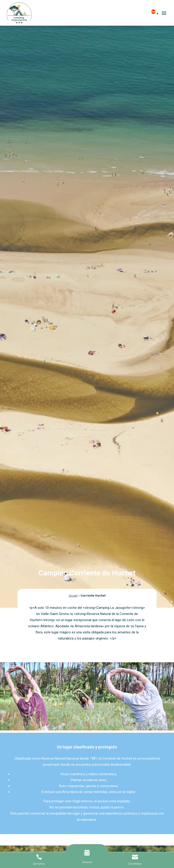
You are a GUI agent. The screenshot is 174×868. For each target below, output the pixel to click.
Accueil (73, 596)
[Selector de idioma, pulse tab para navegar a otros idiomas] (156, 14)
